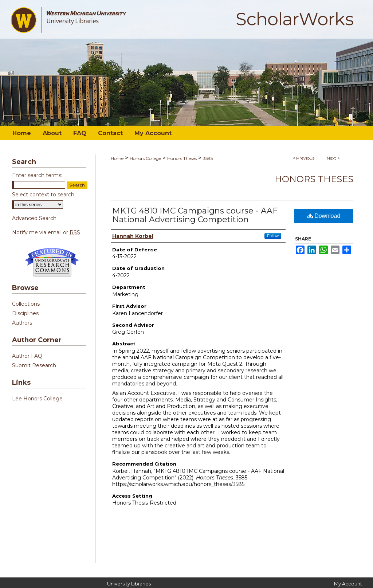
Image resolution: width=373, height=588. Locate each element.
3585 (208, 158)
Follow (273, 236)
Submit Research (34, 365)
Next (331, 158)
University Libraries (129, 584)
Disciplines (25, 313)
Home (117, 158)
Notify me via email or (46, 232)
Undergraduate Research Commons (52, 262)
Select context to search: (44, 195)
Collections (26, 304)
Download (324, 216)
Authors (22, 323)
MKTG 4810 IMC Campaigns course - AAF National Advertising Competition (195, 215)
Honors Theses (182, 158)
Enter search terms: (37, 175)
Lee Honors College (37, 399)
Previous (305, 158)
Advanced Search (34, 218)
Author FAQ (27, 356)
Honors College (145, 158)
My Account (348, 584)
